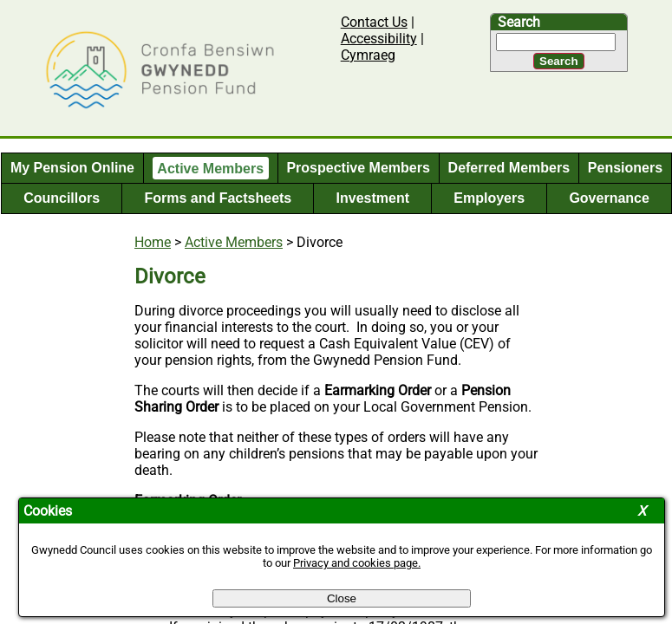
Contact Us (374, 22)
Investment (373, 198)
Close (342, 598)
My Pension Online (72, 168)
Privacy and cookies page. (357, 563)
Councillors (62, 198)
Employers (489, 198)
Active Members (210, 168)
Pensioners (625, 168)
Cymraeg (368, 55)
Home (153, 242)
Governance (609, 198)
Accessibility (379, 39)
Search (519, 22)
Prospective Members (358, 168)
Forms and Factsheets (218, 198)
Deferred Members (509, 168)
